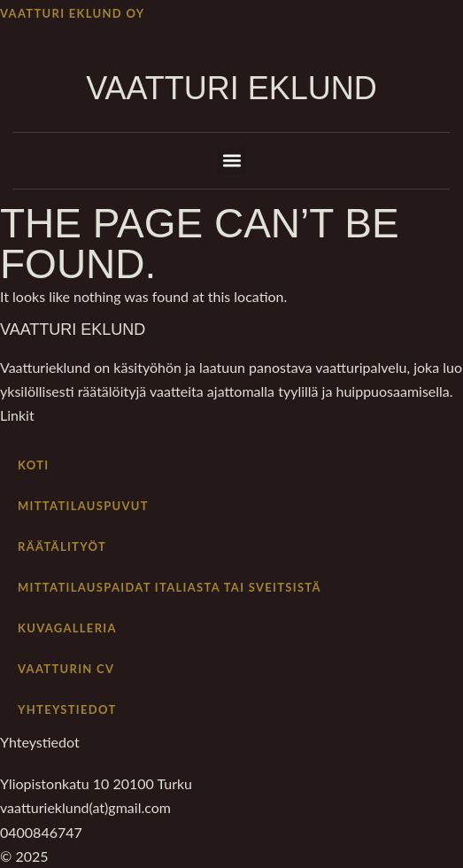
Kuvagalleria (67, 628)
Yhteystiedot (67, 709)
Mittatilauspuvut (83, 506)
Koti (33, 465)
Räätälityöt (62, 546)
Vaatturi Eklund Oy (72, 13)
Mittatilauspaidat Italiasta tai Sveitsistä (170, 587)
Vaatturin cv (66, 669)
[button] (231, 161)
